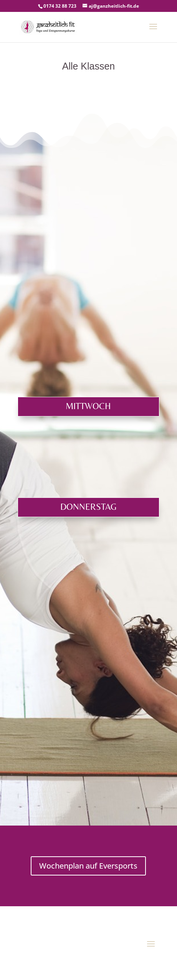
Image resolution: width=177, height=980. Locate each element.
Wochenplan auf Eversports (88, 866)
